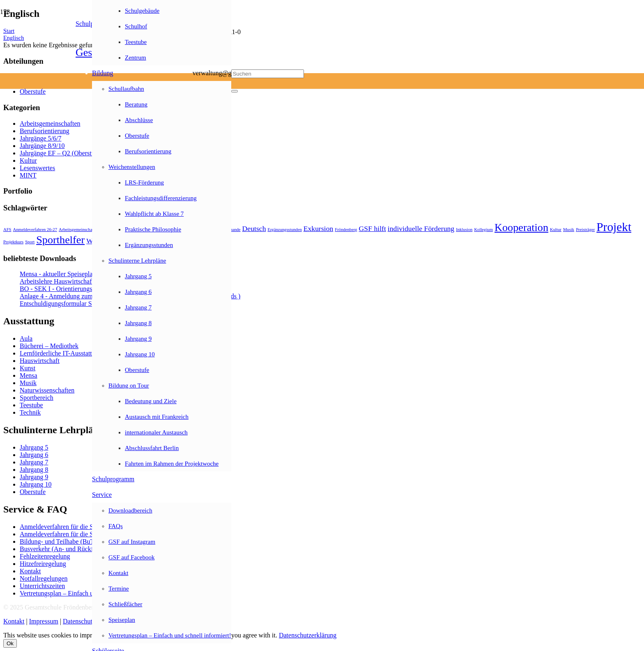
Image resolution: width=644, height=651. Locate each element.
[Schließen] (235, 91)
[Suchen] (268, 74)
